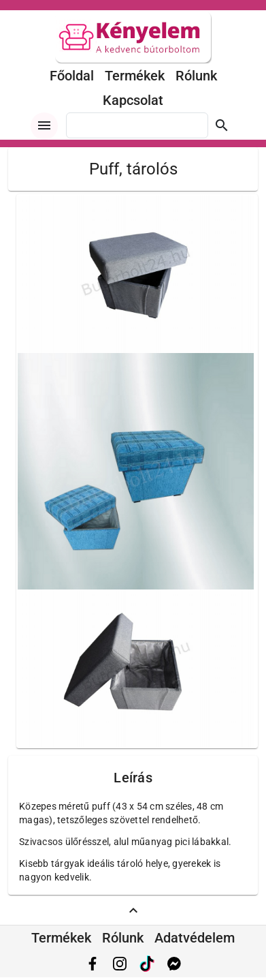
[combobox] (137, 125)
